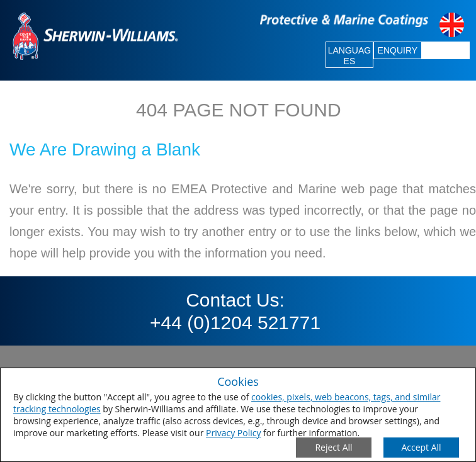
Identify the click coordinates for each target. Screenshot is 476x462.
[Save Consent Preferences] (421, 448)
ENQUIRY (398, 50)
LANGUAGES (349, 56)
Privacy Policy (233, 433)
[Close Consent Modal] (334, 448)
